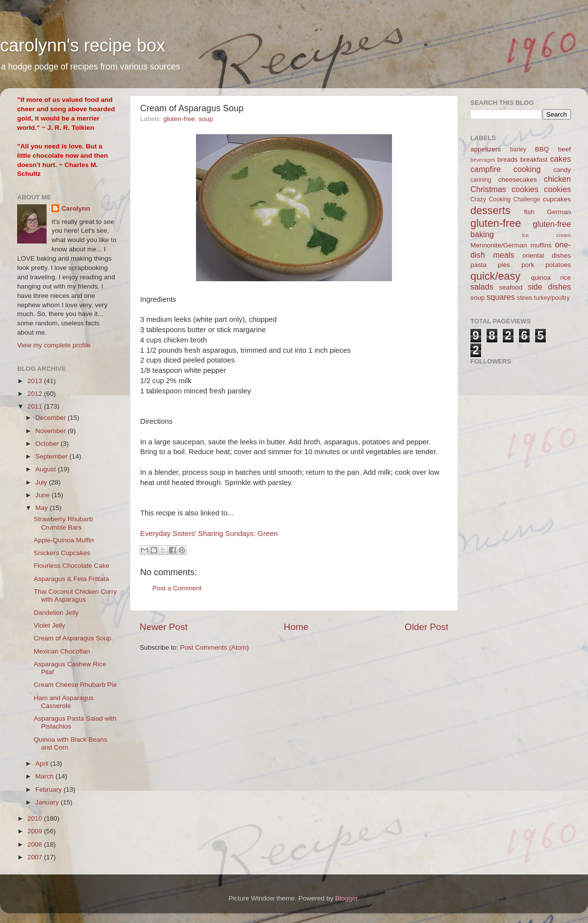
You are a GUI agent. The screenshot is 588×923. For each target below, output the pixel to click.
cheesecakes (518, 180)
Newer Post (164, 627)
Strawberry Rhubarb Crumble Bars (63, 523)
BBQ (542, 149)
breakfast (534, 159)
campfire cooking (505, 169)
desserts (490, 210)
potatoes (558, 265)
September (52, 456)
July (42, 482)
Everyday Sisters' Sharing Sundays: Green (209, 534)
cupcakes (557, 199)
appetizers (486, 149)
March (45, 776)
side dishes (549, 287)
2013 (36, 381)
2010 (36, 818)
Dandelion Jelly (56, 613)
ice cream (546, 235)
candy (562, 170)
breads (507, 159)
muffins (541, 245)
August (47, 469)
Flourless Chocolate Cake (72, 566)
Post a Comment (177, 588)
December (51, 418)
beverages (483, 160)
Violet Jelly (49, 625)
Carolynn (76, 208)
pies (504, 265)
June (43, 495)
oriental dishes (547, 255)
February (49, 789)
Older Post (427, 627)
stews (525, 298)
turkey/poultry (552, 298)
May (42, 508)
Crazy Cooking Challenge (505, 199)
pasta (478, 265)
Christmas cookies (504, 189)
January (48, 802)
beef (564, 149)
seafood (511, 287)
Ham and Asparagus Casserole (64, 702)
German (559, 212)
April (43, 764)
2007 (36, 857)
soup (206, 119)
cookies (557, 189)
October (48, 444)
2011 (36, 406)
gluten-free (179, 119)
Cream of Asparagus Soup (73, 638)
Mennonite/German (499, 245)
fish (529, 212)
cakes (561, 159)
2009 (36, 831)
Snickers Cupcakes (62, 553)
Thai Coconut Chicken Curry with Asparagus (75, 595)
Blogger (346, 898)
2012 (36, 394)
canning (481, 180)
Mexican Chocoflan (62, 651)
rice (565, 278)
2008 (36, 844)
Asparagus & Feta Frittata (72, 579)
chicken (557, 179)
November (51, 431)
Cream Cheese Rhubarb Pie (75, 685)
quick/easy (495, 276)
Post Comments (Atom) (215, 647)
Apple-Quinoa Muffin (64, 540)
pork (528, 265)
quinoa (541, 278)
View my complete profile (54, 345)
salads (482, 287)
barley (518, 149)
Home (296, 627)
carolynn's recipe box (83, 45)
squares (501, 297)
